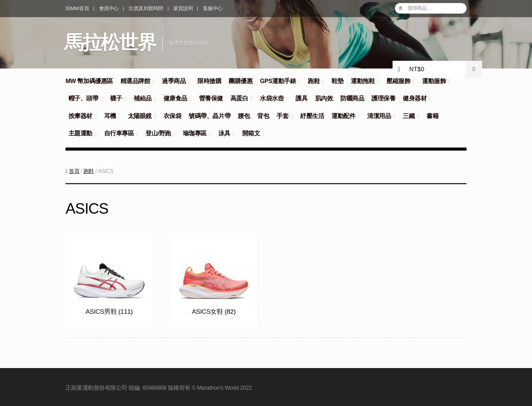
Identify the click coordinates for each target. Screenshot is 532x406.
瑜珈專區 (195, 133)
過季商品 (174, 81)
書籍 (432, 116)
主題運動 (80, 133)
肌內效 (324, 98)
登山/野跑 (158, 133)
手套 (282, 116)
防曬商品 (352, 98)
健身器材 (415, 98)
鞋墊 (337, 81)
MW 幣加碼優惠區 (89, 81)
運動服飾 (434, 81)
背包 (263, 116)
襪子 (116, 98)
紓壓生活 (312, 116)
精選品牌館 (135, 81)
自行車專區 (119, 133)
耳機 (110, 116)
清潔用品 (379, 116)
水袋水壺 (272, 98)
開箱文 (251, 133)
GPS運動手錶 (278, 81)
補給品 (143, 98)
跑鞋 (314, 81)
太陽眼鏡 (140, 116)
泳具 (224, 133)
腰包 (244, 116)
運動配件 (343, 116)
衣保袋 (173, 116)
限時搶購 (209, 81)
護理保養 (383, 98)
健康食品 (175, 98)
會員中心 (109, 8)
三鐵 (409, 116)
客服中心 (213, 8)
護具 (301, 98)
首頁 (74, 170)
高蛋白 (239, 98)
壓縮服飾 (398, 81)
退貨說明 (183, 8)
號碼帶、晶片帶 (210, 116)
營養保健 (211, 98)
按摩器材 (80, 116)
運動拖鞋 (363, 81)
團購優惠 (241, 81)
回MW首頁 (77, 8)
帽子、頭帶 (83, 98)
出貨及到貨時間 (146, 8)
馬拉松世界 (110, 42)
